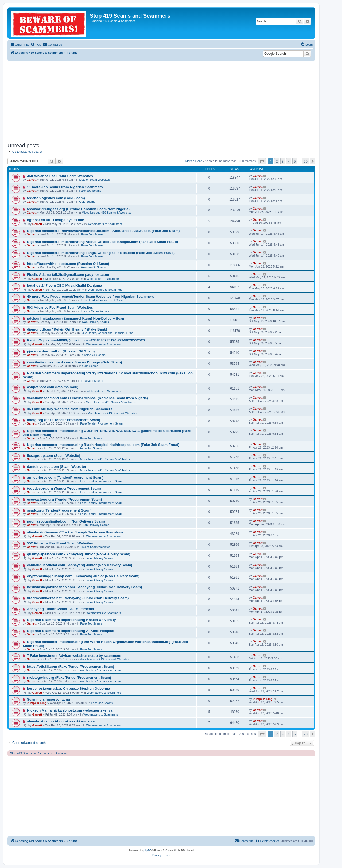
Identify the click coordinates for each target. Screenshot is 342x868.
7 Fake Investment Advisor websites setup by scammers (74, 656)
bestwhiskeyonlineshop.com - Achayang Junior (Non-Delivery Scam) (84, 587)
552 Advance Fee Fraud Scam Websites (60, 543)
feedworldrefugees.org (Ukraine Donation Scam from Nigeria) (78, 209)
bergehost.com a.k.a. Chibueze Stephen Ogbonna (69, 688)
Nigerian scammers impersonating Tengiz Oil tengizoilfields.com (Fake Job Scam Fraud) (101, 253)
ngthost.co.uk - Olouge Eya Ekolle (55, 220)
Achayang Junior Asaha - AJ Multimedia (60, 609)
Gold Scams (87, 202)
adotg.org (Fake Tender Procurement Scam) (64, 420)
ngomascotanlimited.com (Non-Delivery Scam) (66, 521)
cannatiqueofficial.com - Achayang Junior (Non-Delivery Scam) (80, 565)
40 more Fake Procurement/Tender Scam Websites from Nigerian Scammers (91, 296)
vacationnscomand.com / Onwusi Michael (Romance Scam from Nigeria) (88, 398)
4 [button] (289, 161)
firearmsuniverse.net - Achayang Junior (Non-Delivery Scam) (78, 598)
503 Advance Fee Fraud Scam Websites (60, 307)
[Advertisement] (161, 101)
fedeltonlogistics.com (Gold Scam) (56, 198)
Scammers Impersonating (48, 699)
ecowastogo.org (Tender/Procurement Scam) (64, 499)
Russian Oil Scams (93, 267)
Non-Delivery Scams (96, 322)
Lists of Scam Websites (95, 180)
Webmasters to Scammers (105, 224)
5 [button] (295, 161)
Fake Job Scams (90, 191)
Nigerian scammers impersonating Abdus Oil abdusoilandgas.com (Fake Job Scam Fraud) (102, 242)
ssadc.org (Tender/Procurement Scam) (59, 510)
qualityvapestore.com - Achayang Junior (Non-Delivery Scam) (79, 554)
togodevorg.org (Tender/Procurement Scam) (64, 488)
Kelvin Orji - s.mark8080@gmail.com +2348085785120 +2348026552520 (86, 340)
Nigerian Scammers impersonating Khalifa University (71, 620)
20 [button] (306, 161)
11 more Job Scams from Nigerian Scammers (65, 187)
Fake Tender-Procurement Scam (102, 300)
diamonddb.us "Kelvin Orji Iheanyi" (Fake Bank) (67, 329)
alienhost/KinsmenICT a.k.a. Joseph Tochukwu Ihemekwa (75, 532)
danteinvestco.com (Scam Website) (57, 467)
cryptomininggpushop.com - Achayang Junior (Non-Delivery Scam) (83, 576)
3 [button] (283, 161)
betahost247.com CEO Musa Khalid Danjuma (65, 286)
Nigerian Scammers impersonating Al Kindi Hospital (71, 631)
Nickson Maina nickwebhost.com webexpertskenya (70, 710)
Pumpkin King (37, 703)
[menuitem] (36, 45)
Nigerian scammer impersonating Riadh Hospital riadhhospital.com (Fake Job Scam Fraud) (103, 445)
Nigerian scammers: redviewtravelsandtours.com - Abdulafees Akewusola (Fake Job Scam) (103, 231)
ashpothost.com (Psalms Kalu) (53, 387)
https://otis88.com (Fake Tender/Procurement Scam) (71, 667)
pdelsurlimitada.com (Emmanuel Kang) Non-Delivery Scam (76, 318)
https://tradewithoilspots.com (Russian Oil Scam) (68, 264)
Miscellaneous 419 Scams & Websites (107, 213)
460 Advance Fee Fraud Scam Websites (60, 176)
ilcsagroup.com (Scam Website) (54, 456)
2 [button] (277, 161)
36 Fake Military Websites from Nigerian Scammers (70, 409)
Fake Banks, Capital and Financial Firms (107, 333)
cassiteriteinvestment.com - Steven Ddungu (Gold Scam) (74, 362)
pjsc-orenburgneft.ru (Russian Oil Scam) (61, 351)
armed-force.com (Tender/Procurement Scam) (65, 478)
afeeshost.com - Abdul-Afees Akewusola (61, 721)
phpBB (147, 851)
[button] (262, 161)
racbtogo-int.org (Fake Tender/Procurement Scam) (69, 677)
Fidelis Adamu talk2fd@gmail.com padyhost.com (68, 275)
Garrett (32, 180)
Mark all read (194, 161)
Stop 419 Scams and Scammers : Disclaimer (39, 753)
